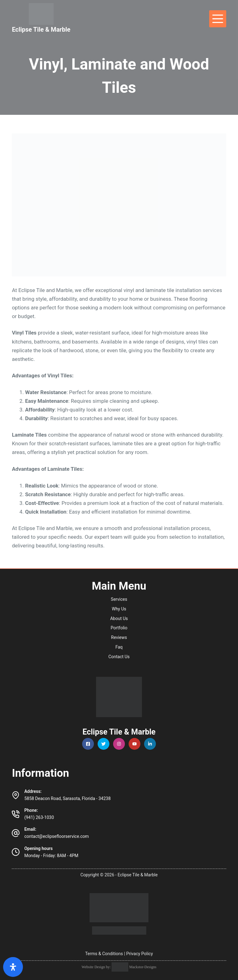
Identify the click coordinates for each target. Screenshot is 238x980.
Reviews (119, 637)
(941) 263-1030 (39, 817)
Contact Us (119, 657)
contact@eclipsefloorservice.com (56, 836)
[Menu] (218, 19)
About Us (119, 618)
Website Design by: (97, 967)
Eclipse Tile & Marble (41, 29)
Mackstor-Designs (142, 967)
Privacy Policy (139, 954)
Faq (119, 647)
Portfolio (119, 628)
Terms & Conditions (104, 954)
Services (119, 599)
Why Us (119, 609)
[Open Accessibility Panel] (13, 967)
